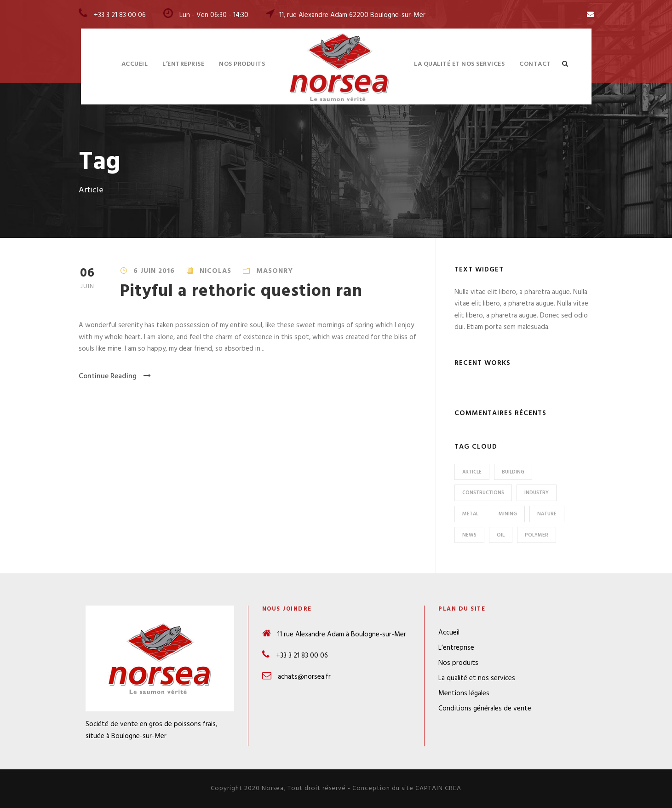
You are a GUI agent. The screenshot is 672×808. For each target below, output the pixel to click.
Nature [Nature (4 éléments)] (547, 514)
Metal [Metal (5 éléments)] (470, 514)
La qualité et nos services (459, 64)
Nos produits (242, 64)
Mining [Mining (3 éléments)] (508, 514)
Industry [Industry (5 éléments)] (537, 493)
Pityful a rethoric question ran (241, 291)
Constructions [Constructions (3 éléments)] (483, 493)
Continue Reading (115, 376)
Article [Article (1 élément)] (472, 472)
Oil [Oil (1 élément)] (501, 535)
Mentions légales (464, 693)
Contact (535, 64)
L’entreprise (183, 64)
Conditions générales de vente (485, 709)
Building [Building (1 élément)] (513, 472)
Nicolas (215, 271)
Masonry (275, 271)
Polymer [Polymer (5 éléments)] (537, 535)
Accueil (135, 64)
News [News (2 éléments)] (469, 535)
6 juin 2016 (154, 271)
